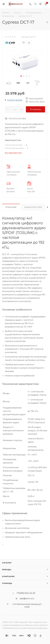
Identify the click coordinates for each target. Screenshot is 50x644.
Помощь (7, 583)
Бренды (7, 570)
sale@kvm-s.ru (27, 598)
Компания (8, 576)
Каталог (7, 563)
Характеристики (33, 207)
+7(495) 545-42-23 (26, 593)
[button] (21, 76)
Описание (11, 207)
